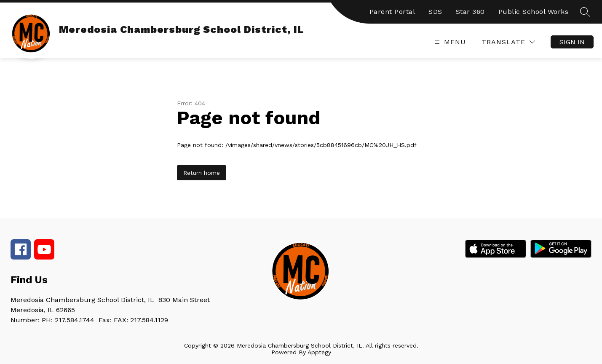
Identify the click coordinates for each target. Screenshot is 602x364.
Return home (202, 173)
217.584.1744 (75, 320)
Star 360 (470, 12)
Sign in (572, 42)
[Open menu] (449, 42)
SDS (435, 12)
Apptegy (319, 352)
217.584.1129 (149, 320)
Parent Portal (392, 12)
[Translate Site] (508, 42)
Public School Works (534, 12)
